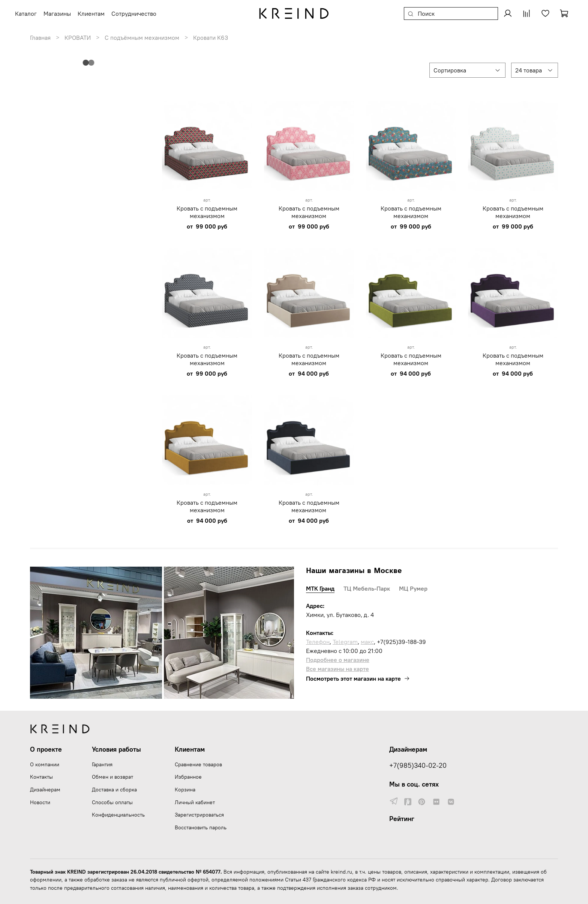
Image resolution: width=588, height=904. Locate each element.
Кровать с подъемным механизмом (207, 212)
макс (367, 642)
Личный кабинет (195, 802)
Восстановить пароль (201, 827)
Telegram (345, 642)
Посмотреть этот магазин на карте (358, 678)
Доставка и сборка (114, 790)
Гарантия (102, 764)
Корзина (185, 790)
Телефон (318, 642)
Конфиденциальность (118, 815)
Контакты (41, 777)
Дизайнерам (45, 790)
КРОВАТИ (78, 38)
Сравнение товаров (198, 764)
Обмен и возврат (112, 777)
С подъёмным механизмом (142, 38)
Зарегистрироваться (199, 815)
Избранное (188, 777)
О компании (45, 764)
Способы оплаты (112, 802)
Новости (40, 802)
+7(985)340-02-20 (418, 766)
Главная (40, 38)
